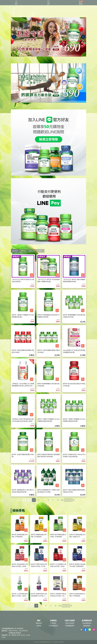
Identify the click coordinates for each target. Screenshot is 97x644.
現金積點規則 (87, 623)
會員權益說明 (87, 621)
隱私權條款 (87, 626)
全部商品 (53, 621)
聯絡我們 (39, 623)
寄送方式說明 (70, 623)
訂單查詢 (53, 623)
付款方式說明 (70, 621)
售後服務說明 (70, 626)
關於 (39, 621)
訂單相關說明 (53, 626)
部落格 (39, 626)
